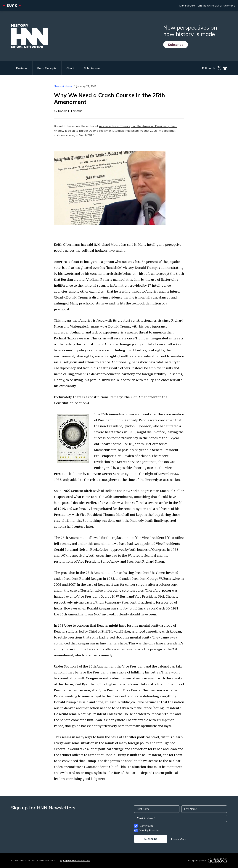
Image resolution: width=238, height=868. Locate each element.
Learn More (179, 839)
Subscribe (176, 45)
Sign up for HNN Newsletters (75, 860)
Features (22, 68)
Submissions (92, 68)
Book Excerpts (47, 68)
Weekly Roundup (150, 830)
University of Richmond (221, 6)
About (70, 68)
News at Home (63, 86)
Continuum (146, 826)
